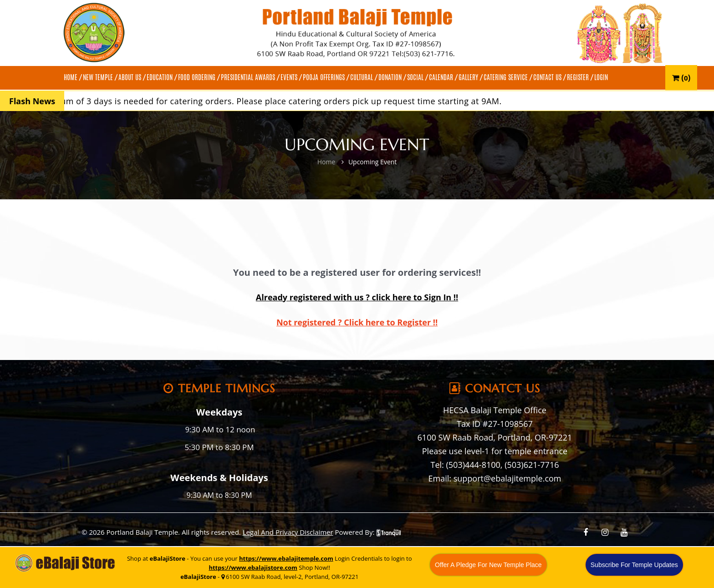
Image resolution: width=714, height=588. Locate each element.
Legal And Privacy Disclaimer (288, 532)
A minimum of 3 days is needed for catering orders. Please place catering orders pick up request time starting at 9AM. (272, 101)
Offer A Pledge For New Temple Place (488, 565)
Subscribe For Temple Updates (634, 565)
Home (326, 162)
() (681, 78)
